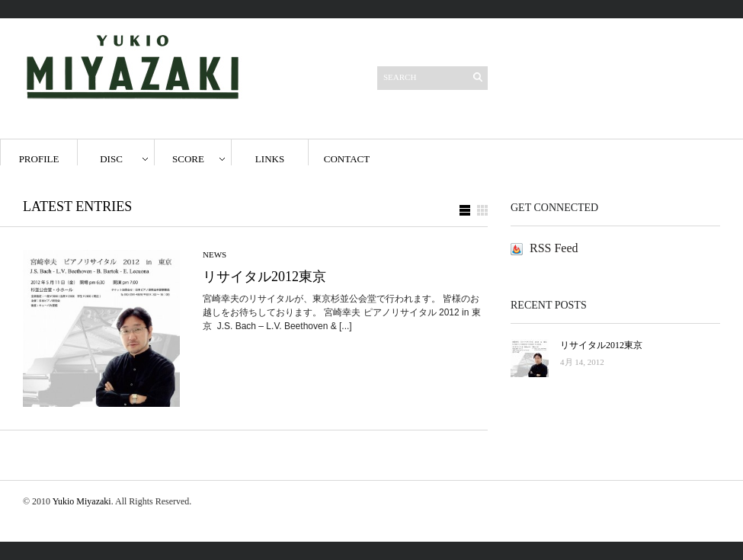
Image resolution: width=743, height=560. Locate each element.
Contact (347, 159)
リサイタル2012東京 (264, 277)
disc (111, 159)
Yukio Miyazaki (82, 501)
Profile (39, 159)
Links (270, 159)
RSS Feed (554, 248)
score (188, 159)
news (215, 254)
